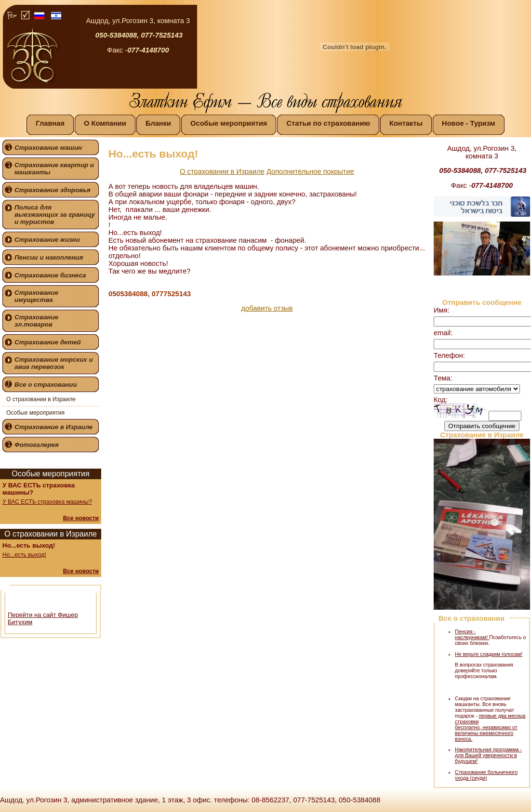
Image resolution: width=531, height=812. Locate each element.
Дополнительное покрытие (310, 171)
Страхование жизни (47, 240)
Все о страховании (46, 385)
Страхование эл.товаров (36, 321)
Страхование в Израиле (53, 427)
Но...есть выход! (24, 555)
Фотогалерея (37, 445)
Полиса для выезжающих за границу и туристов (55, 215)
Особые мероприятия (229, 123)
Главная (50, 123)
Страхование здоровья (53, 190)
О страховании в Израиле (41, 399)
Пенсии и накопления (49, 257)
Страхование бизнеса (50, 275)
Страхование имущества (36, 296)
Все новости (81, 518)
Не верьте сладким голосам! (489, 654)
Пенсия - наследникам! (472, 634)
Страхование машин (48, 148)
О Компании (105, 123)
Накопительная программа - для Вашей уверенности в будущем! (488, 755)
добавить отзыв (267, 308)
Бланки (158, 123)
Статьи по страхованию (328, 123)
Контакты (406, 123)
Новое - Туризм (469, 123)
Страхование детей (48, 342)
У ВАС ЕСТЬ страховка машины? (47, 502)
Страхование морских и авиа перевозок (54, 363)
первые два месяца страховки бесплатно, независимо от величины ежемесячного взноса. (490, 727)
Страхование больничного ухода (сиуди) (486, 775)
